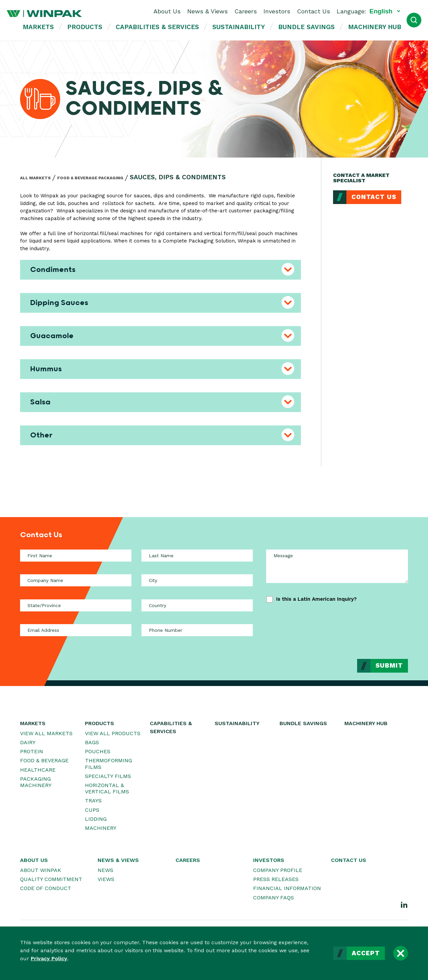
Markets (38, 27)
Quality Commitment (51, 879)
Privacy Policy (49, 958)
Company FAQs (274, 898)
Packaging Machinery (36, 782)
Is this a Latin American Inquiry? (316, 599)
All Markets (35, 178)
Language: (351, 11)
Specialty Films (108, 776)
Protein (32, 751)
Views (106, 879)
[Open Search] (414, 20)
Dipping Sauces (59, 303)
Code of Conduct (46, 888)
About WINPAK (41, 870)
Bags (92, 742)
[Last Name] (197, 556)
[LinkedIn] (404, 904)
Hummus (46, 369)
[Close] (401, 953)
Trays (93, 801)
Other (41, 435)
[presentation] (357, 626)
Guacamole (52, 336)
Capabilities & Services (157, 27)
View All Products (113, 733)
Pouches (98, 751)
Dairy (28, 742)
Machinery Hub (375, 27)
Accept (366, 953)
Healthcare (38, 770)
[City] (197, 580)
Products (85, 27)
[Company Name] (76, 580)
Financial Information (287, 888)
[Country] (197, 605)
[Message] (337, 566)
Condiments (53, 270)
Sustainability (239, 27)
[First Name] (76, 556)
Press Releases (276, 879)
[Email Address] (76, 630)
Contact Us (313, 11)
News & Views (207, 11)
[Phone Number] (197, 630)
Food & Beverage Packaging (90, 178)
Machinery (101, 828)
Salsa (40, 402)
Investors (277, 11)
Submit (389, 666)
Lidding (96, 819)
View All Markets (46, 733)
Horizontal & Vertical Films (107, 788)
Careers (246, 11)
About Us (167, 11)
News (105, 870)
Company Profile (278, 870)
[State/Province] (76, 605)
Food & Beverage (44, 760)
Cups (92, 810)
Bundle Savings (306, 27)
